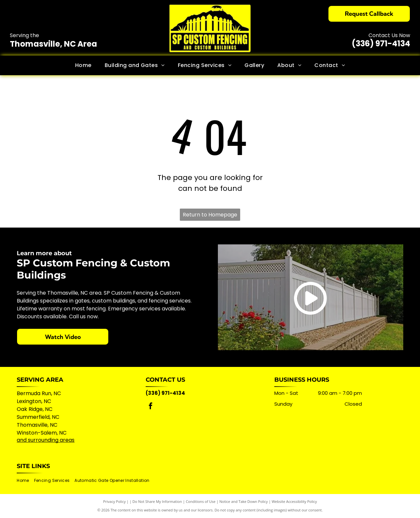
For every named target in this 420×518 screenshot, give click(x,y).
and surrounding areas (46, 440)
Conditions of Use (201, 501)
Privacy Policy (114, 501)
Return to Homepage (210, 215)
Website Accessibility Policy (294, 501)
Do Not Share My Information (157, 501)
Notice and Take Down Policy (244, 501)
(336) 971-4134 (381, 44)
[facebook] (151, 407)
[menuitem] (83, 65)
